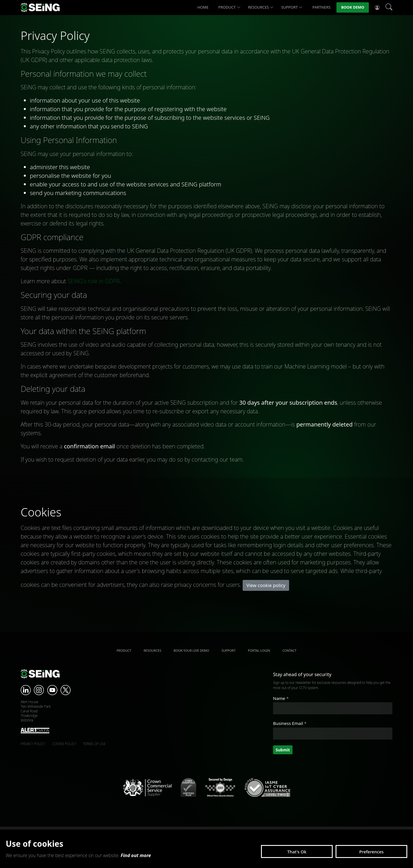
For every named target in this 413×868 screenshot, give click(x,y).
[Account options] (377, 7)
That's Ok (297, 852)
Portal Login (259, 650)
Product (229, 7)
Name (281, 698)
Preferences (371, 852)
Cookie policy (64, 744)
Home (203, 7)
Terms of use (94, 744)
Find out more (136, 855)
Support (292, 7)
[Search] (389, 7)
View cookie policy (266, 585)
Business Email (290, 723)
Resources (261, 7)
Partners (321, 7)
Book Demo (353, 7)
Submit (283, 750)
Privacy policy (33, 744)
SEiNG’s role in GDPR (93, 281)
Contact (290, 650)
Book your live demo (191, 650)
